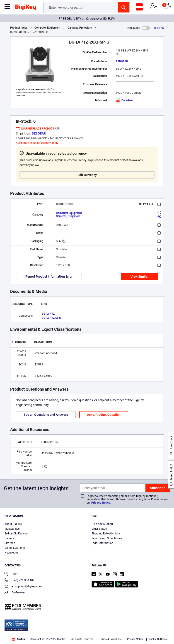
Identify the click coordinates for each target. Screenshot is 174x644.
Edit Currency (87, 175)
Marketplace (12, 529)
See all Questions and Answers (46, 415)
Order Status (99, 529)
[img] (26, 8)
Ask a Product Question (104, 415)
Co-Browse (14, 593)
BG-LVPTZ (48, 314)
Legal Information (102, 543)
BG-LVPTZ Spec (51, 318)
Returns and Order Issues (107, 538)
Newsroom (11, 553)
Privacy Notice (101, 503)
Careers (9, 538)
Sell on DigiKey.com (17, 534)
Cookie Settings (158, 639)
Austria (18, 639)
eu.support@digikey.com (23, 587)
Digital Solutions (15, 548)
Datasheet (125, 100)
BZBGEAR (122, 61)
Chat (11, 574)
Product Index (19, 28)
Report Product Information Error (49, 277)
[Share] (159, 28)
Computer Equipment (47, 28)
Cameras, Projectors (80, 28)
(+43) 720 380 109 (19, 581)
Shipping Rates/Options (106, 534)
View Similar (140, 277)
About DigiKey (13, 524)
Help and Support (102, 524)
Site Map (10, 543)
